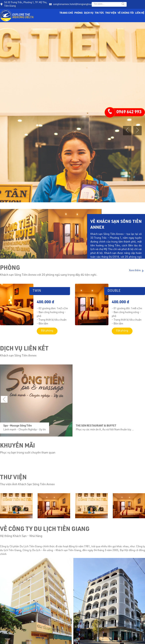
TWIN (37, 291)
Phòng (79, 13)
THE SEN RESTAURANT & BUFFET (95, 426)
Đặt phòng (47, 331)
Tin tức (99, 13)
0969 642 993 (129, 112)
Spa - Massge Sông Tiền (17, 426)
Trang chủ (66, 13)
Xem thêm (137, 271)
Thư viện (111, 13)
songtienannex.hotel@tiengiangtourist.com (77, 4)
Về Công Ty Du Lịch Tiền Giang (45, 530)
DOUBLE (114, 291)
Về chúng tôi (126, 13)
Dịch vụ (89, 13)
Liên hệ (140, 13)
